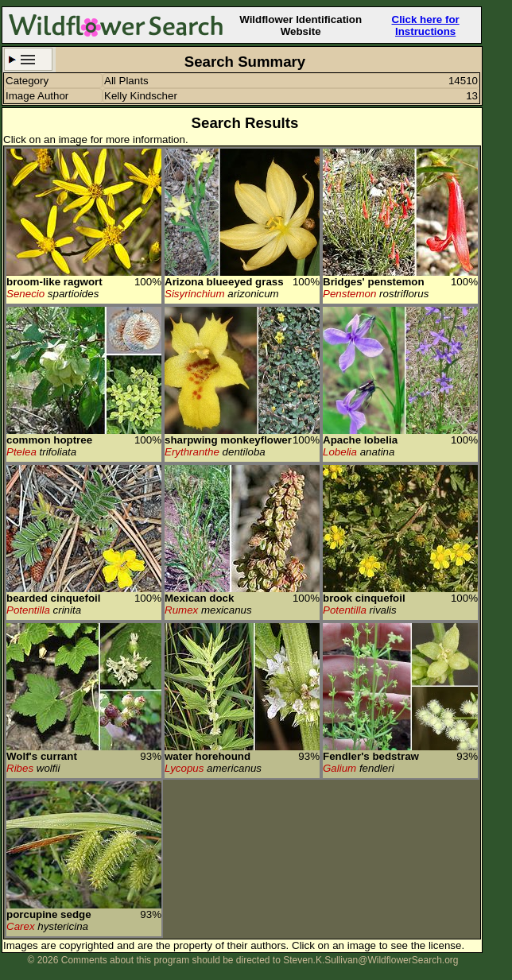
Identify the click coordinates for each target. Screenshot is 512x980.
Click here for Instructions (426, 25)
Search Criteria (28, 59)
